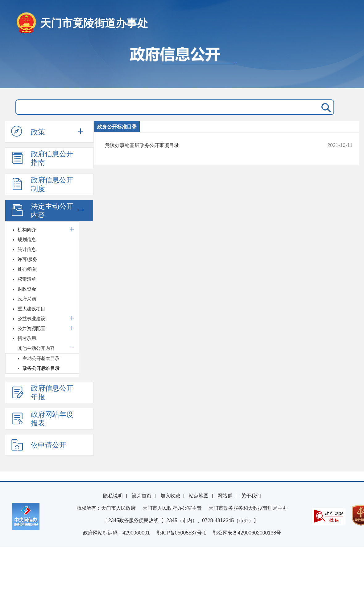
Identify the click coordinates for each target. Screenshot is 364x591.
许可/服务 (27, 259)
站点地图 (199, 496)
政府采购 (27, 299)
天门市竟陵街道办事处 (94, 23)
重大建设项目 (31, 309)
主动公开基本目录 (41, 358)
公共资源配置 (31, 328)
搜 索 (325, 107)
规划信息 (27, 239)
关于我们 (251, 496)
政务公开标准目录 (41, 368)
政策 (28, 132)
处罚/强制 (27, 269)
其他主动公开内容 (36, 348)
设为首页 (142, 496)
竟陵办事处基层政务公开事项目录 (205, 145)
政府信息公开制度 (42, 184)
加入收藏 (170, 496)
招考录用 (27, 338)
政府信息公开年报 (42, 392)
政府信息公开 (182, 64)
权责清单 (27, 279)
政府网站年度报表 (42, 419)
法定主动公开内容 (42, 211)
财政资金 (27, 289)
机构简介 (27, 230)
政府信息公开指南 (42, 158)
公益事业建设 (31, 319)
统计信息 (27, 249)
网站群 (225, 496)
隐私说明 (113, 496)
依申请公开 (39, 445)
